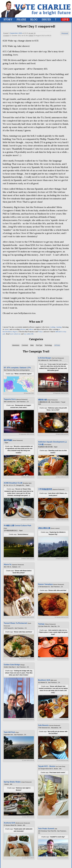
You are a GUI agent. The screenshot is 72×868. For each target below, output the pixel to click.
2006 (20, 33)
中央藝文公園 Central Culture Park (17, 526)
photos (23, 329)
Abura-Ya (8, 564)
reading (52, 327)
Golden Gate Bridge (12, 665)
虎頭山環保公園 (44, 528)
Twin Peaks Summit (46, 829)
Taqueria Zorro (10, 399)
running (59, 327)
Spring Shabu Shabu (12, 782)
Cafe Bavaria (43, 725)
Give (65, 20)
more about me (15, 334)
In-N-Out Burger (45, 358)
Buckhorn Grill (44, 680)
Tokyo (40, 332)
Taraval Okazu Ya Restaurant (15, 623)
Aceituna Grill (9, 823)
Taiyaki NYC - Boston (47, 766)
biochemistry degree (10, 332)
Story (8, 20)
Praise (21, 20)
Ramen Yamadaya (45, 584)
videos (31, 329)
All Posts (57, 345)
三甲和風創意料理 (45, 489)
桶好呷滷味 (8, 440)
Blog (34, 20)
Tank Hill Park (9, 732)
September (14, 33)
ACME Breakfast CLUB (13, 483)
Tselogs (41, 624)
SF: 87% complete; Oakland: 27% (17, 368)
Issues (46, 20)
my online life (29, 334)
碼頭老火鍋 (42, 400)
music (7, 329)
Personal (65, 33)
